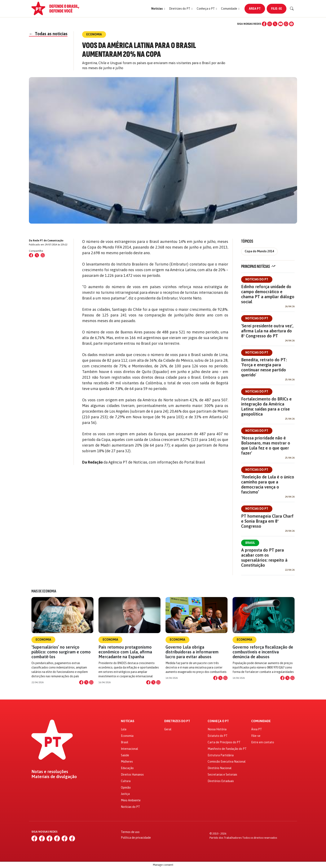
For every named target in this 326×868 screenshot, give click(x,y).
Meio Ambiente (131, 800)
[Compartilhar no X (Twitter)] (37, 255)
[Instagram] (270, 24)
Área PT (255, 9)
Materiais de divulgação (54, 777)
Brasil (250, 543)
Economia (43, 640)
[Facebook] (264, 24)
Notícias (128, 721)
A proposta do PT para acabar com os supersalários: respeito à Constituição (264, 558)
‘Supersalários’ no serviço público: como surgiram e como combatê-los (61, 652)
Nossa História (217, 729)
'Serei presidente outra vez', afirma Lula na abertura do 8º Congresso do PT (267, 331)
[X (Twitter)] (275, 24)
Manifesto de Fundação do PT (227, 749)
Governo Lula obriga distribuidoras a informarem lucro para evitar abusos (192, 652)
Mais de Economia (44, 591)
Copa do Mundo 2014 (259, 251)
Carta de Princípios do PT (224, 742)
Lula (124, 729)
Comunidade (261, 721)
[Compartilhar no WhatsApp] (43, 255)
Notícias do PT (257, 279)
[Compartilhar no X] (86, 682)
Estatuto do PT (218, 736)
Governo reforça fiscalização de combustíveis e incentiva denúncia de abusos (263, 652)
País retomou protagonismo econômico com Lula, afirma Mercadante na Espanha (125, 652)
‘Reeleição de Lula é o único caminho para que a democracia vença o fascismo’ (268, 484)
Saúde (125, 755)
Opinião (126, 788)
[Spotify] (291, 24)
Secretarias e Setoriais (222, 775)
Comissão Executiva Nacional (227, 762)
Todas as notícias (48, 34)
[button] (158, 9)
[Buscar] (292, 9)
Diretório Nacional (220, 768)
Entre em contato (263, 742)
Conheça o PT (218, 721)
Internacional (129, 749)
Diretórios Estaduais (221, 781)
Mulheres (127, 762)
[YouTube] (281, 24)
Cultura (126, 781)
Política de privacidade (136, 838)
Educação (127, 768)
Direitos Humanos (132, 775)
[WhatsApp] (286, 24)
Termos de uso (130, 832)
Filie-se (277, 9)
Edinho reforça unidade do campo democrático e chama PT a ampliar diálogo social (268, 294)
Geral (168, 729)
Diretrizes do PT (177, 721)
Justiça (125, 794)
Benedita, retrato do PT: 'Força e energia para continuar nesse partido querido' (264, 367)
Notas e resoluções (50, 772)
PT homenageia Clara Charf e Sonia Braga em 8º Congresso (267, 521)
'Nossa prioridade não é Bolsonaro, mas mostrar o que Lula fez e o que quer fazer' (266, 445)
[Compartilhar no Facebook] (31, 255)
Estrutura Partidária (221, 755)
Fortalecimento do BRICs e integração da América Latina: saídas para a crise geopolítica (266, 406)
